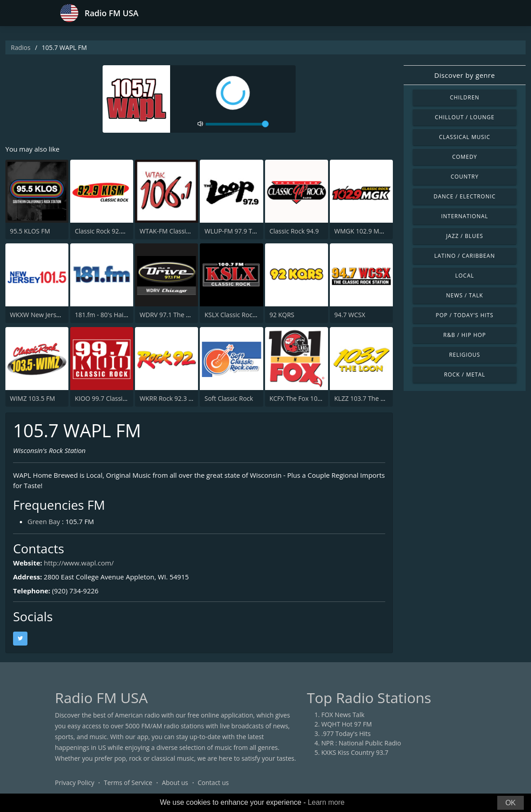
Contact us (213, 783)
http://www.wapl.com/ (79, 563)
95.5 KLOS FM (30, 231)
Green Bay (44, 521)
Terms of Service (128, 783)
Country (464, 177)
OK (511, 803)
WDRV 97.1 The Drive (170, 315)
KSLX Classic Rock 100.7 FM (244, 315)
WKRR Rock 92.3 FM (168, 398)
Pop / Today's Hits (464, 315)
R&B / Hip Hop (465, 335)
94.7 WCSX (350, 315)
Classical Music (465, 137)
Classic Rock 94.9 (294, 231)
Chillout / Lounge (465, 117)
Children (465, 97)
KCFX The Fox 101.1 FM (303, 398)
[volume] (237, 124)
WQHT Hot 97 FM (346, 724)
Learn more (326, 802)
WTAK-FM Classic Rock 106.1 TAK (187, 231)
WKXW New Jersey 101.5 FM (51, 315)
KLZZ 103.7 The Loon (365, 398)
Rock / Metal (465, 375)
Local (465, 276)
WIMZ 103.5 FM (32, 398)
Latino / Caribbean (465, 256)
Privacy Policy (74, 783)
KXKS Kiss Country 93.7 (355, 752)
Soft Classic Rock (229, 398)
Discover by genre (465, 75)
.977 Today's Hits (346, 733)
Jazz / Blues (465, 236)
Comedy (465, 157)
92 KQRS (282, 315)
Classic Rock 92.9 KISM (108, 231)
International (464, 216)
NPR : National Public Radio (361, 743)
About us (175, 783)
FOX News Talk (343, 715)
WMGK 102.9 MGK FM (366, 231)
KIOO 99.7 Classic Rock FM (113, 398)
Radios (21, 47)
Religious (465, 355)
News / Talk (464, 295)
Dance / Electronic (465, 196)
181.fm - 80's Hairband (108, 315)
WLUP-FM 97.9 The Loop (240, 231)
